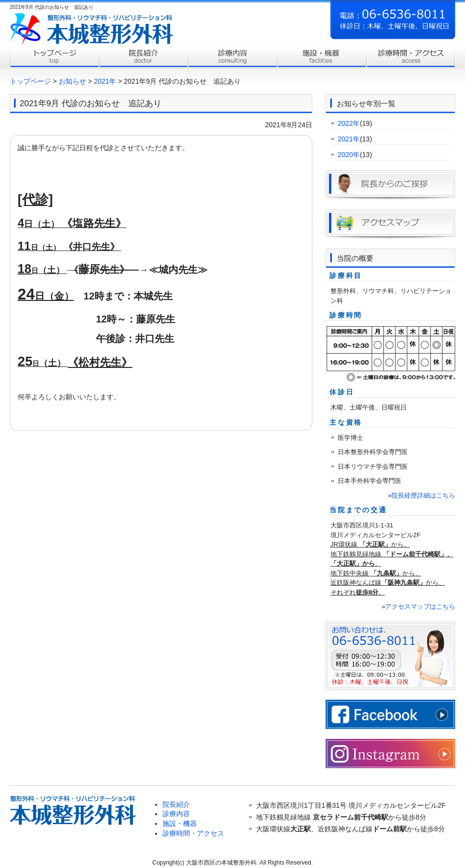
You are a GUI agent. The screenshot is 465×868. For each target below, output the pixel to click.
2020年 (349, 155)
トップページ (54, 58)
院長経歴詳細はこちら (423, 495)
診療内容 (232, 58)
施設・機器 (180, 823)
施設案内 (322, 58)
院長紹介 (143, 58)
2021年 (105, 81)
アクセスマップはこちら (420, 606)
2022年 (349, 123)
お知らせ (72, 81)
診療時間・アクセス (411, 58)
